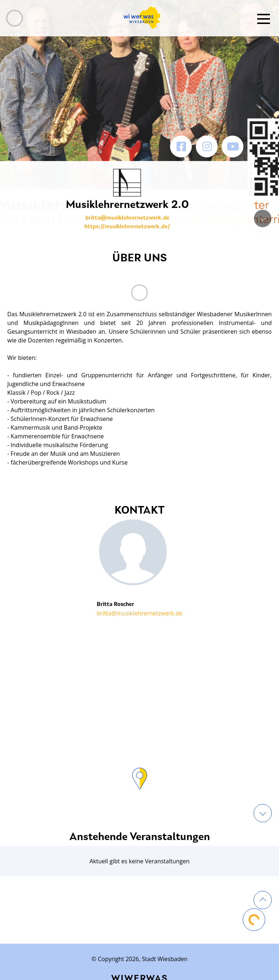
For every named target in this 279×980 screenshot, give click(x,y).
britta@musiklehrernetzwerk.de (127, 218)
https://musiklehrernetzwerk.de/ (127, 227)
